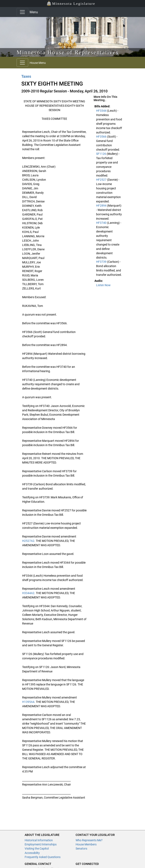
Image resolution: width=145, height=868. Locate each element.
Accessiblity (32, 853)
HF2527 (102, 180)
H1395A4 (28, 702)
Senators (81, 849)
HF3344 (102, 111)
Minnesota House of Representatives (68, 52)
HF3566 (102, 137)
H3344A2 (28, 593)
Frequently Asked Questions (43, 857)
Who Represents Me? (89, 840)
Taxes (26, 76)
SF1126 (101, 154)
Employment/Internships (41, 844)
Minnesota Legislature (71, 3)
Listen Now (103, 285)
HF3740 (102, 223)
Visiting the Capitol (37, 849)
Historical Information (39, 840)
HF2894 (102, 206)
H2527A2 (28, 541)
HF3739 (102, 262)
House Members (86, 844)
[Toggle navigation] (22, 12)
